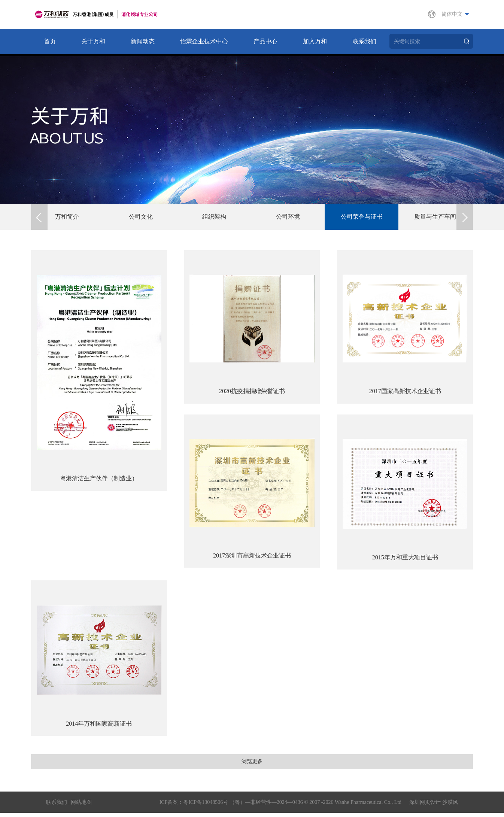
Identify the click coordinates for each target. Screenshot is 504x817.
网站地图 (81, 806)
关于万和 (93, 41)
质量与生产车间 (436, 217)
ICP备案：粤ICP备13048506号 (194, 806)
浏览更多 (252, 764)
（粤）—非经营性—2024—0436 (266, 806)
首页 (50, 41)
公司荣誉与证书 (362, 217)
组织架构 (215, 217)
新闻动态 (143, 41)
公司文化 (142, 217)
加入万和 (315, 41)
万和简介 (68, 217)
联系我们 (364, 41)
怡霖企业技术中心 (204, 41)
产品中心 (265, 41)
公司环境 (289, 217)
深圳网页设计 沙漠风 (434, 806)
